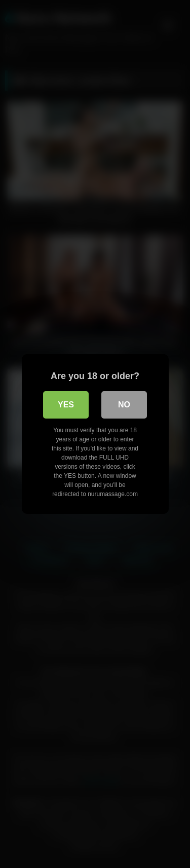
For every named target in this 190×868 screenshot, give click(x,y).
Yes (66, 405)
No (124, 405)
